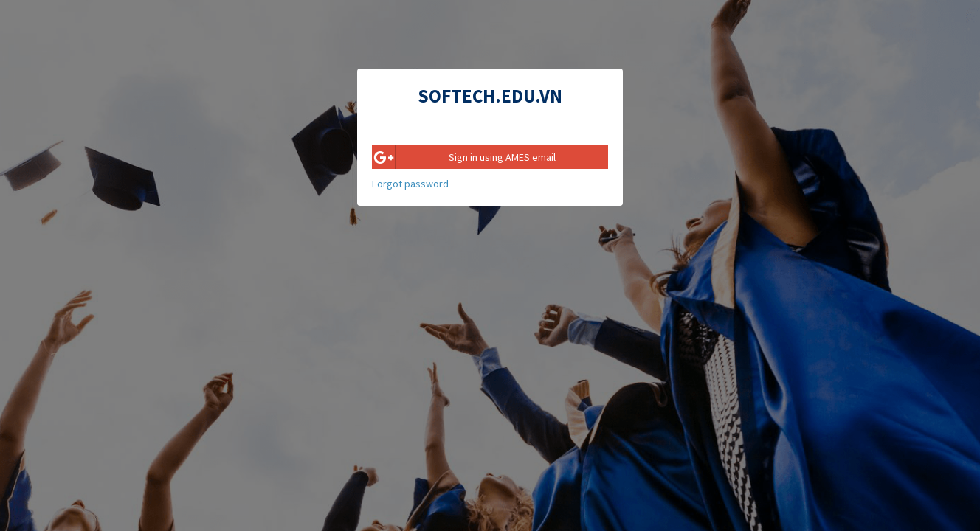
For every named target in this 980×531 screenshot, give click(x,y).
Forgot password (410, 184)
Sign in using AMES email (464, 157)
